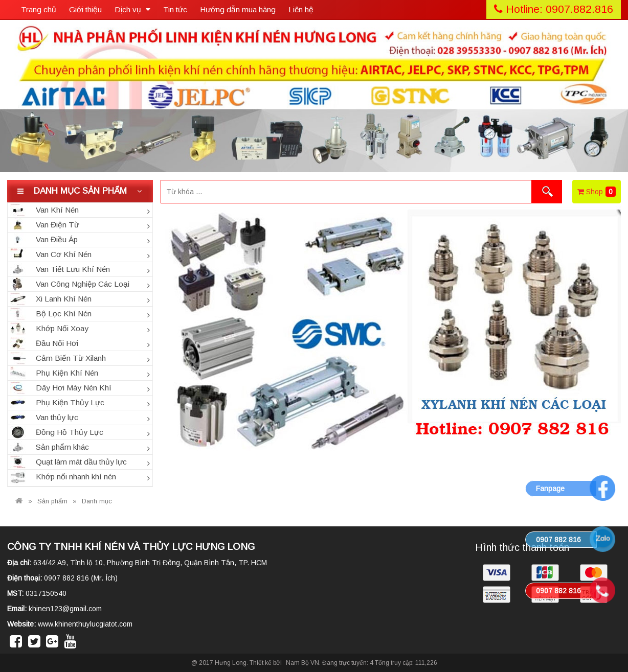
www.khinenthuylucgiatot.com (85, 624)
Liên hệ (301, 9)
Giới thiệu (85, 9)
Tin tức (175, 9)
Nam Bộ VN (302, 663)
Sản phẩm (52, 501)
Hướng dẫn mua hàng (238, 9)
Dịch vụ (132, 9)
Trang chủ (39, 9)
